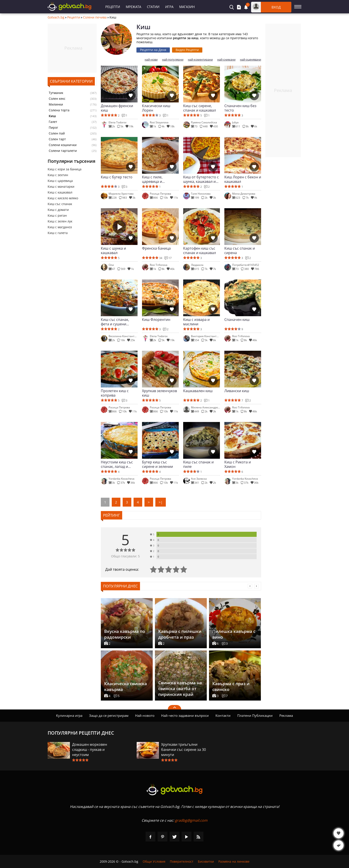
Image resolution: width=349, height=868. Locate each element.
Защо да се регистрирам (109, 715)
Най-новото (145, 715)
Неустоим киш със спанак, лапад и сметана (117, 464)
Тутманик (56, 93)
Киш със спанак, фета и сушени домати (115, 322)
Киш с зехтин (58, 175)
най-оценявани (251, 60)
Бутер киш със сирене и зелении (157, 464)
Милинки (56, 104)
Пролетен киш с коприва (115, 393)
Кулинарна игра (69, 715)
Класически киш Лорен (156, 108)
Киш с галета (58, 233)
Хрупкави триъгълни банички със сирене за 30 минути (184, 750)
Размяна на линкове (234, 861)
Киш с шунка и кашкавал (113, 251)
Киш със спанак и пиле (198, 464)
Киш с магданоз (60, 227)
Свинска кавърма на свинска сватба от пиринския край (180, 689)
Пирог (53, 128)
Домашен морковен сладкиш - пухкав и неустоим (90, 750)
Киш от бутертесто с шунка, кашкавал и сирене (201, 179)
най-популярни (173, 60)
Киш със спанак (60, 204)
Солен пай (57, 133)
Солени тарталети (63, 151)
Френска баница (156, 248)
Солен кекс (57, 99)
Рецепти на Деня (153, 50)
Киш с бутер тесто (117, 177)
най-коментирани (200, 60)
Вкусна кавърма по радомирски (125, 634)
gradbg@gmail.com (191, 820)
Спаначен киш (237, 320)
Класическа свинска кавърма (126, 687)
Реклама (286, 715)
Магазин (187, 7)
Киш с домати (58, 210)
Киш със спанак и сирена (240, 251)
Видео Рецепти (187, 50)
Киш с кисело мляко (63, 198)
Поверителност (182, 861)
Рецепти (113, 7)
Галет (53, 122)
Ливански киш (237, 391)
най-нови (151, 60)
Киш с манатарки (61, 186)
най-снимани (226, 60)
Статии (153, 7)
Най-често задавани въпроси (185, 715)
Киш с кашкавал (60, 192)
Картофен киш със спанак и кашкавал (200, 251)
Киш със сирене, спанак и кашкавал (200, 108)
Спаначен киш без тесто (240, 108)
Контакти (223, 715)
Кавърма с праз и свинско (231, 687)
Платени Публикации (255, 715)
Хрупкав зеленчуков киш (159, 393)
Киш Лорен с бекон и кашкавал (243, 179)
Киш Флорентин (156, 320)
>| (161, 502)
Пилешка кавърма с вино (234, 634)
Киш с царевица (60, 181)
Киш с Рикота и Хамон (238, 464)
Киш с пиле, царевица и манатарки (152, 179)
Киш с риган (57, 215)
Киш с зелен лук (60, 221)
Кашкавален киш (198, 391)
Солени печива (95, 17)
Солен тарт (57, 139)
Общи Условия (154, 861)
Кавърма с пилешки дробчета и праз (180, 634)
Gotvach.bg (56, 17)
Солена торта (59, 110)
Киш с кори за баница (65, 169)
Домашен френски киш (117, 108)
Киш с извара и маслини (196, 322)
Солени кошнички (63, 145)
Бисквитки (206, 861)
